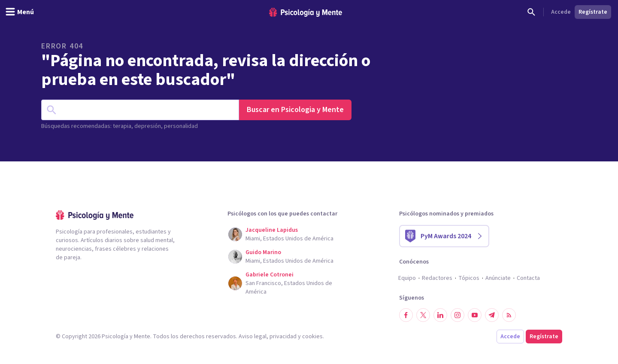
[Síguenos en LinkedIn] (440, 315)
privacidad (283, 337)
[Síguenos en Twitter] (423, 315)
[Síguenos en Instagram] (457, 315)
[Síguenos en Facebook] (406, 315)
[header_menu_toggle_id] (20, 12)
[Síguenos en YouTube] (475, 315)
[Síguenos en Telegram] (492, 315)
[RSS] (509, 315)
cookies (312, 337)
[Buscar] (531, 12)
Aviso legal (253, 337)
